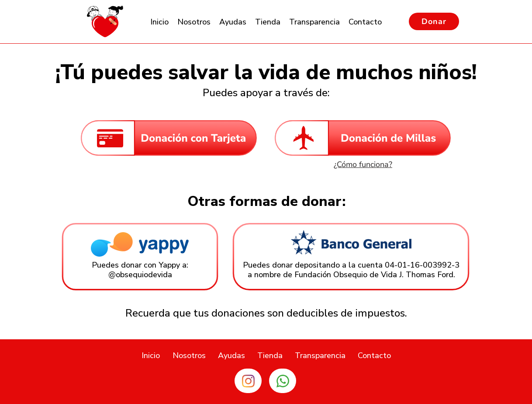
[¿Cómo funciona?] (363, 164)
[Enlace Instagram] (248, 381)
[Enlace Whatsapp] (283, 381)
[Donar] (434, 21)
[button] (233, 22)
